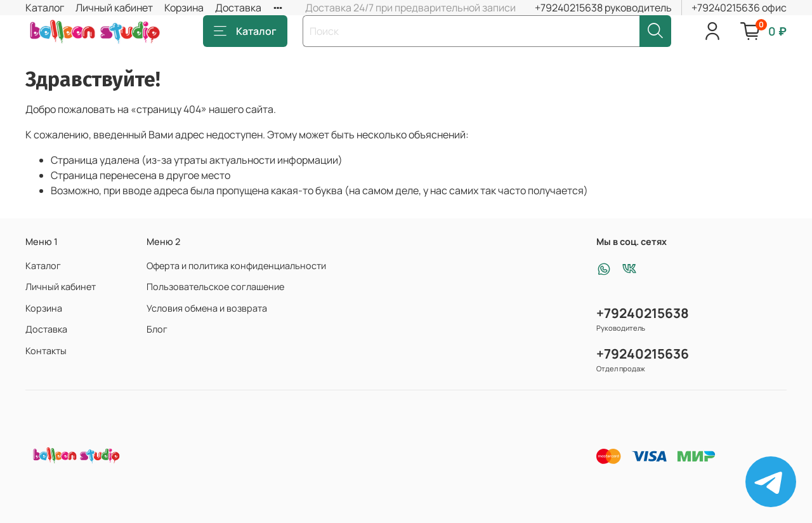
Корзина (184, 8)
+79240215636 (643, 354)
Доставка (238, 8)
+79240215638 (643, 313)
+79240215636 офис (739, 8)
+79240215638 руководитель (603, 8)
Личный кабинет (114, 8)
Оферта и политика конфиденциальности (236, 266)
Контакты (46, 351)
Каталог (45, 8)
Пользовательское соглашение (215, 287)
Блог (157, 329)
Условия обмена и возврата (207, 308)
